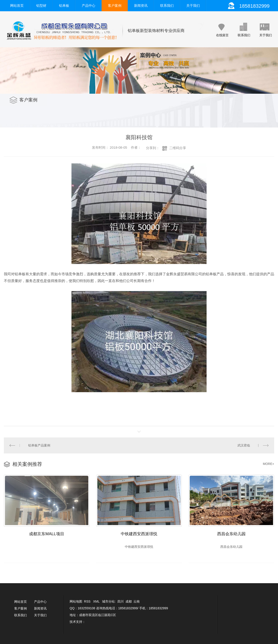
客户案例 (115, 6)
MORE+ (269, 464)
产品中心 (89, 6)
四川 (121, 601)
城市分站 (108, 601)
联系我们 (167, 6)
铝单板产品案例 (39, 445)
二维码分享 (178, 148)
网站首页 (17, 6)
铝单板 (64, 6)
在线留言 (222, 35)
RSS (88, 601)
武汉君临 (244, 445)
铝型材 (41, 6)
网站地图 (76, 601)
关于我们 (193, 6)
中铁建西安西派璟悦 (139, 534)
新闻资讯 (141, 6)
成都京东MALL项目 (47, 534)
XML (97, 601)
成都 (129, 601)
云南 (137, 601)
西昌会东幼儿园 (231, 534)
